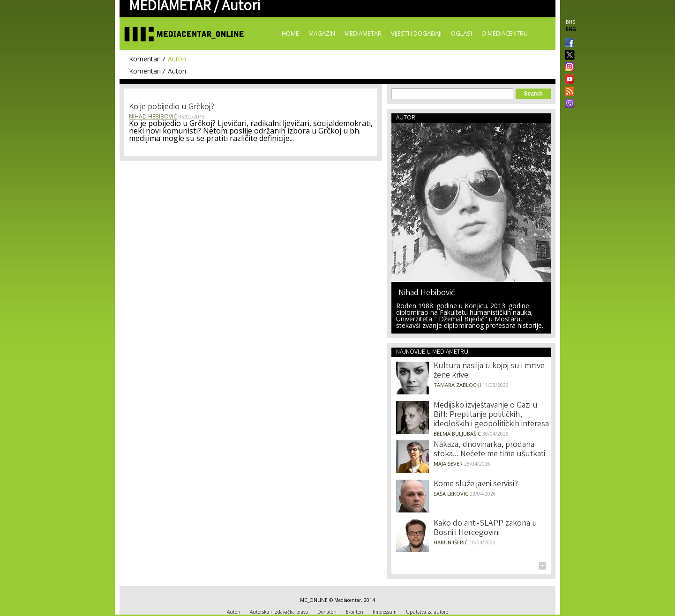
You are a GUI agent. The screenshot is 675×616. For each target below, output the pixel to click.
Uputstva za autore (427, 612)
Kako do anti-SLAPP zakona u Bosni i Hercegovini (485, 528)
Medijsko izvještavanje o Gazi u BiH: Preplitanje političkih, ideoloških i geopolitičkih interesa (491, 415)
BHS (570, 22)
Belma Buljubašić (457, 434)
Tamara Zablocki (457, 385)
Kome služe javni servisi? (476, 484)
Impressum (385, 612)
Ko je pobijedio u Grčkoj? (172, 107)
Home (290, 33)
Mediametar (363, 33)
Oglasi (461, 33)
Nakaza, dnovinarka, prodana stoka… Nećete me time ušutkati (489, 450)
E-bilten (355, 612)
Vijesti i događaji (416, 33)
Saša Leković (451, 494)
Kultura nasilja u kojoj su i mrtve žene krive (489, 371)
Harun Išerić (451, 542)
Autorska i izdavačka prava (279, 612)
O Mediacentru (505, 33)
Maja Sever (448, 464)
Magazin (322, 33)
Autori (177, 59)
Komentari (145, 59)
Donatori (327, 612)
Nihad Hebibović (153, 116)
